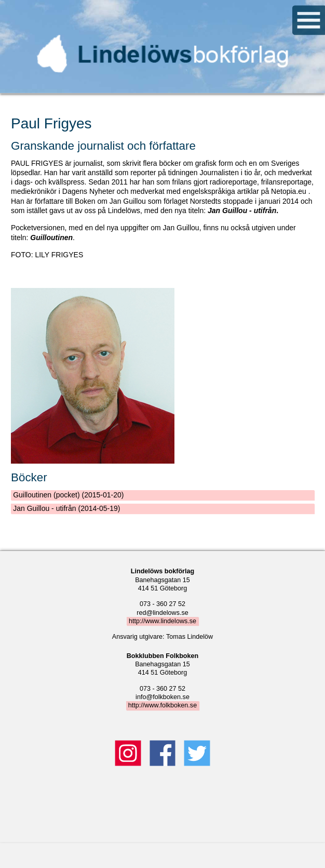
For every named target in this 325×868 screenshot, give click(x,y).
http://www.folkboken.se (162, 705)
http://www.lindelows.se (162, 621)
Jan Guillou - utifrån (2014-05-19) (66, 508)
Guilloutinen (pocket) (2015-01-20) (68, 495)
